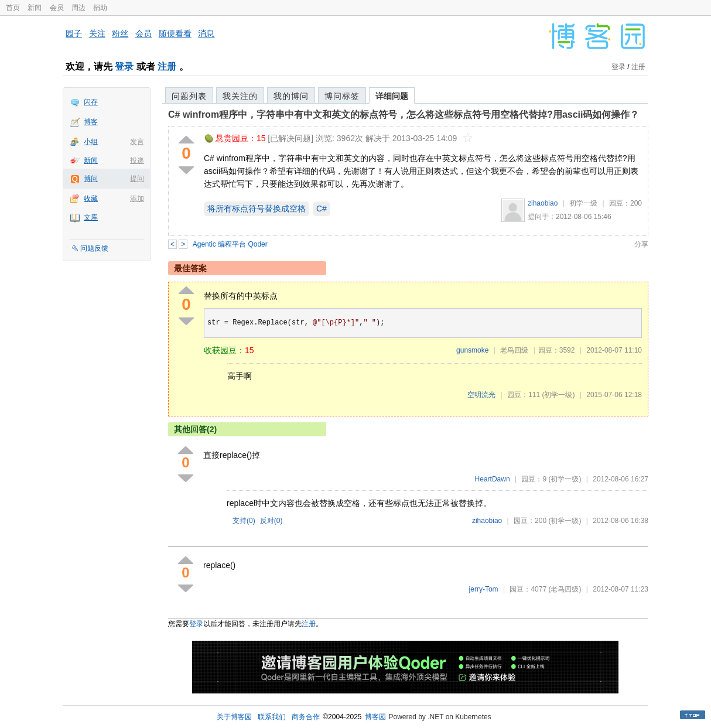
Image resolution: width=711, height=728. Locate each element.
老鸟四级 (514, 350)
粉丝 (120, 33)
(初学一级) (558, 395)
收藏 (91, 199)
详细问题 (392, 96)
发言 (137, 142)
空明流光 (481, 395)
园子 (74, 33)
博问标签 (342, 96)
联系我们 (272, 717)
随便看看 (175, 33)
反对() (271, 521)
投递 (137, 160)
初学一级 (583, 203)
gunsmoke (472, 350)
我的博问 (291, 96)
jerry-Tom (484, 589)
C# (322, 209)
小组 (91, 142)
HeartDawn (493, 479)
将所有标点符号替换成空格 (257, 209)
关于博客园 (234, 717)
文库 (91, 217)
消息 (206, 33)
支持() (244, 521)
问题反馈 (94, 248)
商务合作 (306, 717)
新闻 (35, 8)
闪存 (91, 102)
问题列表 (189, 96)
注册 (167, 66)
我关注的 (240, 96)
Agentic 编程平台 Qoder (230, 244)
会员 (57, 8)
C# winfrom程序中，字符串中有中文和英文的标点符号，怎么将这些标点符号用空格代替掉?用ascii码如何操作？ (404, 115)
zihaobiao (543, 203)
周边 (78, 8)
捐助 (100, 8)
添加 (137, 199)
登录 (124, 66)
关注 (97, 33)
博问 (91, 179)
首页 (13, 8)
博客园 (375, 717)
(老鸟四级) (565, 589)
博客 (91, 122)
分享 (641, 244)
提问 (137, 179)
